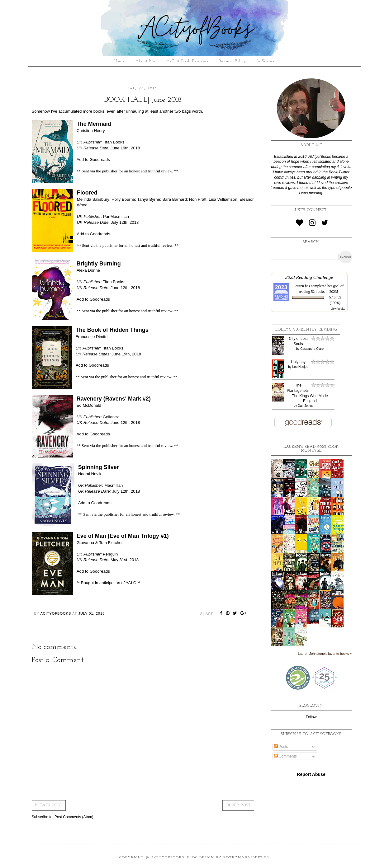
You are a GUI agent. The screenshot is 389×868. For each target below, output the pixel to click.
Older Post (238, 805)
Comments (285, 756)
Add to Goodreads (93, 160)
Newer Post (49, 805)
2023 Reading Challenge (309, 277)
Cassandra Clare (312, 349)
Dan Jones (305, 406)
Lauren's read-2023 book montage (311, 449)
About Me (145, 61)
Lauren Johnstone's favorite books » (325, 654)
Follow (311, 717)
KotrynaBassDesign (247, 858)
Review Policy (232, 61)
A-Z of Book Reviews (187, 61)
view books (338, 309)
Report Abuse (311, 774)
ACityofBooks (168, 858)
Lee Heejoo (300, 367)
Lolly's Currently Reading (306, 330)
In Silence (266, 61)
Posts (281, 747)
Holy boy (298, 362)
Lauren (299, 286)
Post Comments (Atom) (74, 817)
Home (119, 61)
